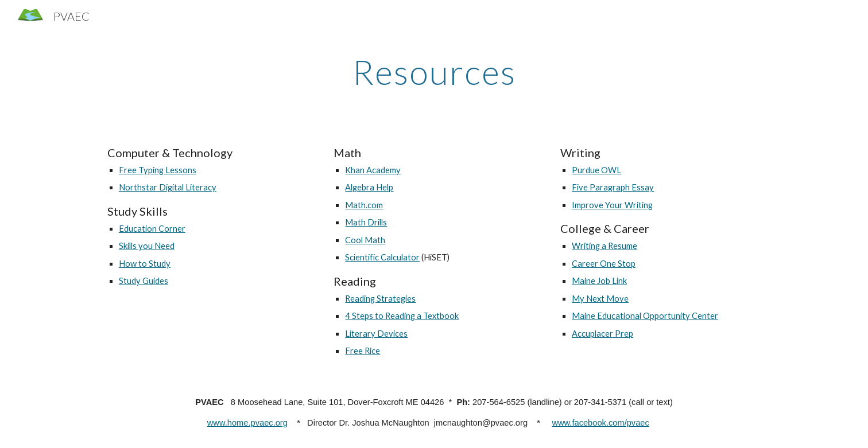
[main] (434, 72)
